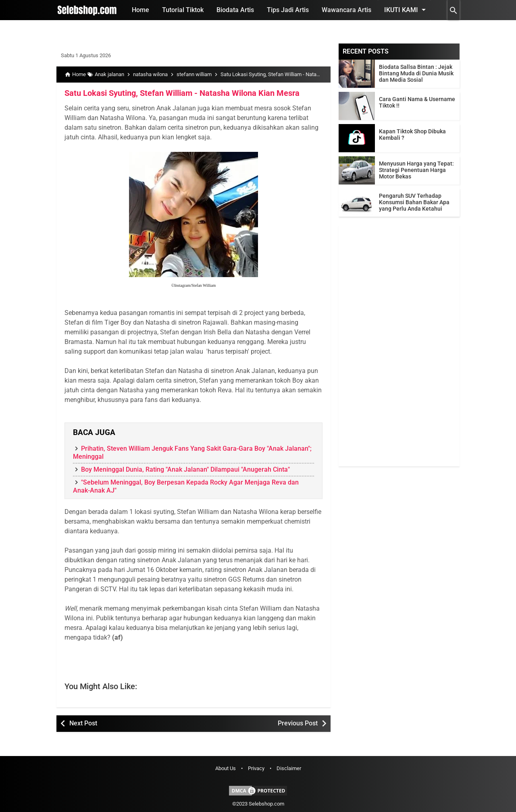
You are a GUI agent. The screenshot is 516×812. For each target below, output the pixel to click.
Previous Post (298, 723)
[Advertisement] (399, 346)
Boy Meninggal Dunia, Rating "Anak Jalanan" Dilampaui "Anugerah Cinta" (185, 469)
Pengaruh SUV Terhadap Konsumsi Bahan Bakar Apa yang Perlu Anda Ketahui (414, 202)
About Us (226, 768)
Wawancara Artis (346, 10)
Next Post (83, 723)
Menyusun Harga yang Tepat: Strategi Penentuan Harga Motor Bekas (416, 170)
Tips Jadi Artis (288, 10)
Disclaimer (289, 768)
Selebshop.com (266, 804)
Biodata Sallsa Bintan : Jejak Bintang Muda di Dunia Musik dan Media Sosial (416, 73)
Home (140, 10)
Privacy (256, 768)
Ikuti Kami (406, 10)
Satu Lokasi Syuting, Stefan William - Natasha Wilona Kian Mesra (182, 93)
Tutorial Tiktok (183, 10)
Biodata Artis (235, 10)
